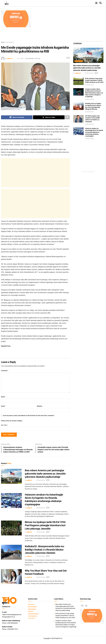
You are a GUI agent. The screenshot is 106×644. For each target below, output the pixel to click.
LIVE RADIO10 (33, 616)
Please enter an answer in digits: (12, 421)
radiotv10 (10, 59)
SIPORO (31, 612)
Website (40, 406)
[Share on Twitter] (49, 117)
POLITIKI (37, 59)
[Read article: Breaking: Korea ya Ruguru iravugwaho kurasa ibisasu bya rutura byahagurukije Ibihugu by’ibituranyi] (78, 106)
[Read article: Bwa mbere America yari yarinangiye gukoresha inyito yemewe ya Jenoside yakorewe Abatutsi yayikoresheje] (11, 476)
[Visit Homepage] (7, 3)
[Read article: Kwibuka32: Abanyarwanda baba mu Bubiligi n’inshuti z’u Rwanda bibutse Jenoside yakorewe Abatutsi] (11, 553)
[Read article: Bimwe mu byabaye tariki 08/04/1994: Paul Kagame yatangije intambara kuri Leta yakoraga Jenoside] (11, 528)
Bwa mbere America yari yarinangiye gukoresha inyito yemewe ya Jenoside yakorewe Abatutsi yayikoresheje (45, 474)
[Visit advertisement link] (16, 19)
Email (4, 406)
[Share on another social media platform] (67, 117)
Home (3, 42)
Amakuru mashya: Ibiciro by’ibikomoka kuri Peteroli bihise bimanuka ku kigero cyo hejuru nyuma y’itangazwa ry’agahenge (94, 93)
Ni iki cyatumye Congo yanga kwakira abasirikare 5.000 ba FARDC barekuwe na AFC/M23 (94, 80)
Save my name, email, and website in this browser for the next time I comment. (29, 416)
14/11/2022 (20, 59)
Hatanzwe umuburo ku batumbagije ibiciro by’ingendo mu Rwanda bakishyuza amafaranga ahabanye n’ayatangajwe (94, 132)
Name (4, 397)
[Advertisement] (69, 25)
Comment (5, 371)
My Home (31, 605)
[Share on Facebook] (17, 117)
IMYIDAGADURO (33, 614)
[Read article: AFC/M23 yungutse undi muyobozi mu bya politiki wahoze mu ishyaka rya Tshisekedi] (78, 119)
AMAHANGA (32, 609)
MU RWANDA (10, 42)
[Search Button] (101, 3)
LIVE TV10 (31, 619)
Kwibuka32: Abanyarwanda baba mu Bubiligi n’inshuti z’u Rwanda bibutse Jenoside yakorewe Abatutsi (44, 550)
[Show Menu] (96, 3)
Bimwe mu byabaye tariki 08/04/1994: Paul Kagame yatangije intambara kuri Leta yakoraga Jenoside (45, 526)
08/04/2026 (41, 481)
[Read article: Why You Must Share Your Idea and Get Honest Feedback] (11, 577)
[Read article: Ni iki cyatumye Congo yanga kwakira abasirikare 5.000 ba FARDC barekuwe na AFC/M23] (78, 81)
